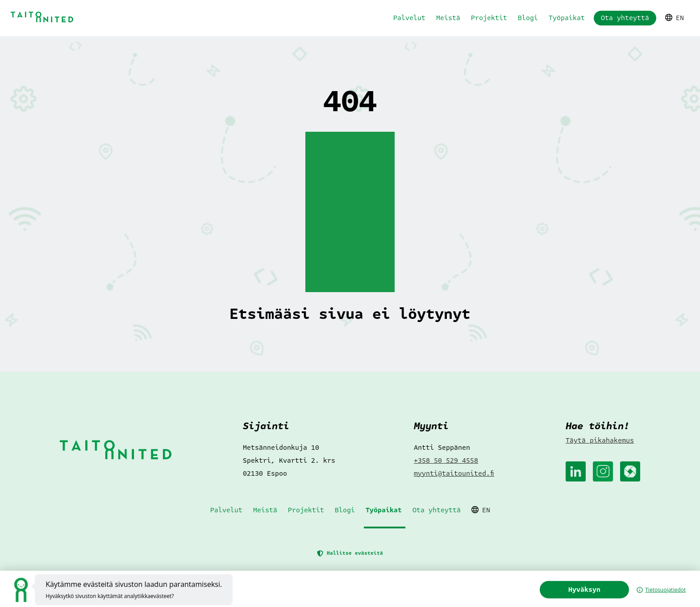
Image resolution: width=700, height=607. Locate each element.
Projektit (489, 18)
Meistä (448, 18)
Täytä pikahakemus (600, 440)
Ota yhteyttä (625, 18)
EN (675, 18)
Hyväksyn (599, 598)
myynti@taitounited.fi (454, 473)
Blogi (528, 18)
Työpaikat (567, 18)
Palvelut (409, 18)
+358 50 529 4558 (446, 460)
